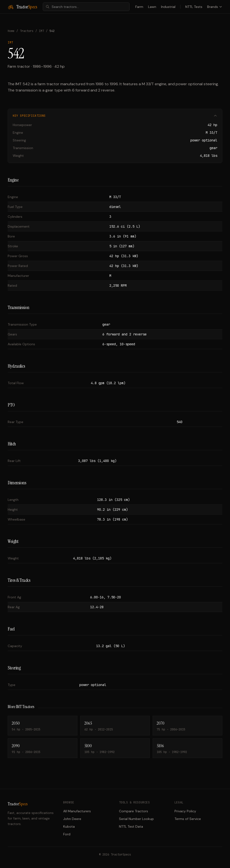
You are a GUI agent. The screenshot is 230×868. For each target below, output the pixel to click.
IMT (41, 31)
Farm (139, 7)
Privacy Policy (185, 811)
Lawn (152, 7)
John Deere (72, 819)
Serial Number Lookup (136, 819)
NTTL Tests (194, 7)
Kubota (69, 826)
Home (11, 31)
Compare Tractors (134, 811)
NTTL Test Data (131, 826)
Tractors (27, 31)
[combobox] (86, 7)
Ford (67, 834)
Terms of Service (188, 819)
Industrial (168, 7)
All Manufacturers (77, 811)
